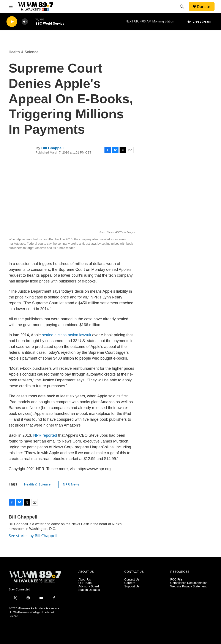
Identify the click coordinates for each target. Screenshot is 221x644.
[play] (12, 22)
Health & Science (24, 52)
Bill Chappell (52, 148)
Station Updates (89, 590)
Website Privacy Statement (188, 586)
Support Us (132, 586)
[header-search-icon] (182, 6)
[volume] (25, 22)
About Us (85, 580)
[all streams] (199, 22)
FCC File (176, 580)
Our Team (85, 583)
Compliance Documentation (189, 583)
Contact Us (132, 580)
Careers (130, 583)
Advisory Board (89, 586)
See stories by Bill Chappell (33, 536)
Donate (204, 7)
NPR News (71, 484)
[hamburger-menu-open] (11, 6)
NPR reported (45, 435)
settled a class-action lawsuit (66, 335)
